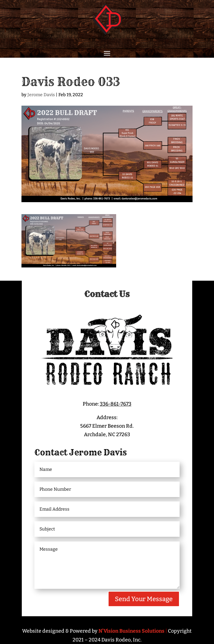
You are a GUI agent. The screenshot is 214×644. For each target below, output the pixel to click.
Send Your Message (144, 599)
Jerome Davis (41, 95)
